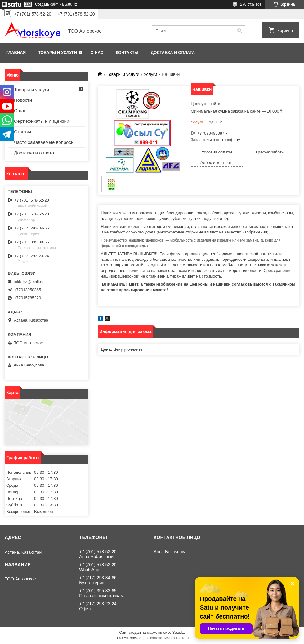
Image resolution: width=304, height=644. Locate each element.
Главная (16, 53)
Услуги (151, 74)
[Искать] (240, 31)
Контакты (127, 53)
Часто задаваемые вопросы (44, 142)
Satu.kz (178, 633)
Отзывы (22, 132)
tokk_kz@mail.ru (29, 282)
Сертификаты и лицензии (42, 121)
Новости (23, 100)
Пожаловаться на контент (167, 638)
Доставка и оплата (173, 53)
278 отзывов (251, 4)
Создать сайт (47, 4)
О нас (97, 53)
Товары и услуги (58, 53)
